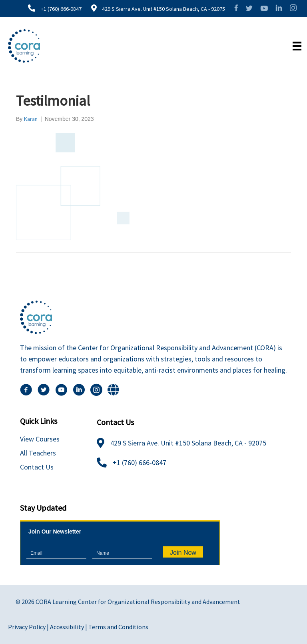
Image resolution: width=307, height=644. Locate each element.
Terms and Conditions (118, 627)
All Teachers (38, 453)
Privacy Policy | (29, 627)
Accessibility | (69, 627)
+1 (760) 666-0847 (61, 9)
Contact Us (37, 467)
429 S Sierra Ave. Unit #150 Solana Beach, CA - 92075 (163, 9)
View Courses (40, 439)
